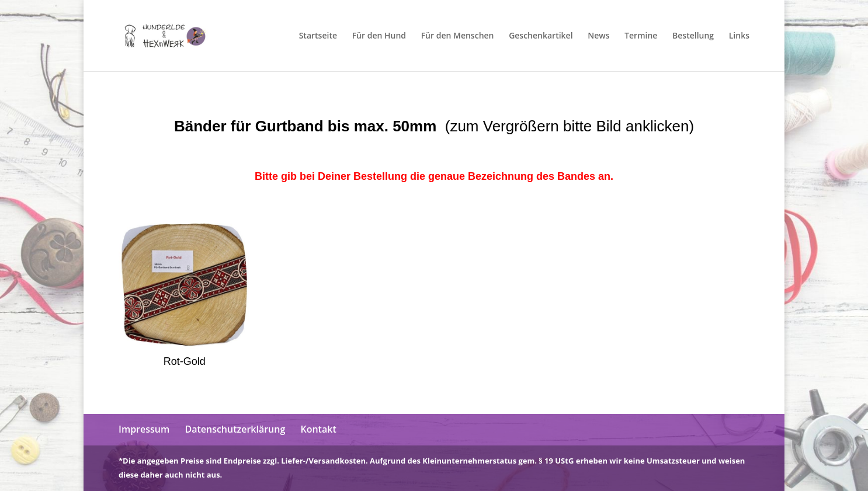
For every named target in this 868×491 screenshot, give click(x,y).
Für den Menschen (458, 36)
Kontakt (318, 429)
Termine (641, 36)
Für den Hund (379, 36)
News (598, 36)
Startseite (318, 36)
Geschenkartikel (541, 36)
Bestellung (693, 36)
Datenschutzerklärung (235, 429)
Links (739, 36)
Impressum (144, 429)
